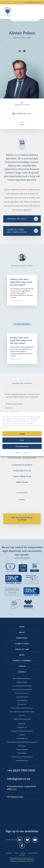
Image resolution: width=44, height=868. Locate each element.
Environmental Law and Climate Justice (22, 712)
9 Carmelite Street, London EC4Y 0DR (22, 788)
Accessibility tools (34, 2)
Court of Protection (22, 697)
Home (22, 627)
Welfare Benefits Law (22, 761)
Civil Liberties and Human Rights (22, 686)
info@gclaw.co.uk (19, 779)
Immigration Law (22, 727)
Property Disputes (22, 749)
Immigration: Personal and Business (22, 731)
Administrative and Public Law (22, 678)
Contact (22, 672)
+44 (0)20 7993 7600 (33, 12)
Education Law (22, 704)
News (22, 655)
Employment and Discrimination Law (22, 708)
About (22, 632)
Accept (22, 434)
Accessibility (9, 853)
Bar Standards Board (27, 858)
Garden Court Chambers (8, 12)
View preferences (22, 446)
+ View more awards (22, 558)
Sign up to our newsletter (22, 831)
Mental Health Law (22, 738)
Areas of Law (22, 649)
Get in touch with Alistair (22, 519)
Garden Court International (22, 719)
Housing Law (22, 724)
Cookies (17, 452)
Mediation (22, 735)
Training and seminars (22, 383)
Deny (22, 440)
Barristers (22, 638)
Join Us (22, 666)
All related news (22, 324)
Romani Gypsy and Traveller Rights (22, 757)
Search (28, 12)
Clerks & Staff (22, 644)
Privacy (25, 452)
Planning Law (22, 746)
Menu (39, 12)
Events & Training (22, 661)
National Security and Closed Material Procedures (22, 742)
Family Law (22, 715)
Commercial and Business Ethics (22, 690)
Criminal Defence (22, 701)
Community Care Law (22, 693)
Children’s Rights (22, 682)
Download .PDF (22, 114)
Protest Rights (22, 753)
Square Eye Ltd (29, 861)
